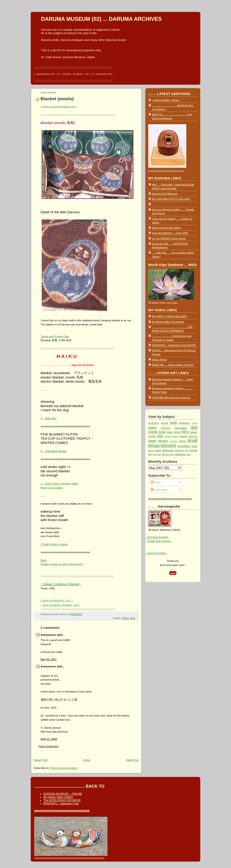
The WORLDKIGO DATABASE (62, 800)
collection (166, 428)
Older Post (132, 760)
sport (194, 446)
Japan (194, 432)
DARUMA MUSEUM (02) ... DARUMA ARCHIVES (101, 19)
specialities (184, 446)
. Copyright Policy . (156, 553)
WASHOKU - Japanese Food (61, 803)
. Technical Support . (157, 537)
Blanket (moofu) (57, 99)
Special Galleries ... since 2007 (170, 233)
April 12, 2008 (49, 739)
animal (165, 423)
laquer (176, 436)
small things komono (173, 443)
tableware (168, 450)
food (162, 432)
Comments (159, 490)
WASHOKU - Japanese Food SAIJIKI (174, 345)
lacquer (168, 436)
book (173, 423)
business (184, 423)
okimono (193, 436)
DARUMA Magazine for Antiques (171, 397)
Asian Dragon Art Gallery (167, 228)
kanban (152, 436)
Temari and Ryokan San (55, 336)
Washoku (157, 454)
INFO (185, 432)
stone (151, 450)
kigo (133, 618)
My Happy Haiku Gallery (58, 797)
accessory (154, 423)
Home (87, 760)
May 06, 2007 (49, 659)
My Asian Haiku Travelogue (168, 322)
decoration (181, 428)
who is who (168, 454)
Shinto (182, 441)
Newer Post (41, 760)
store (158, 450)
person (163, 441)
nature (183, 436)
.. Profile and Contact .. (159, 541)
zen (188, 454)
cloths (125, 618)
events (153, 432)
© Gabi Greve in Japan (54, 544)
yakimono (180, 454)
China (195, 423)
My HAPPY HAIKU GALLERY (169, 316)
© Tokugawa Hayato (54, 451)
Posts (156, 482)
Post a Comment (48, 746)
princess (174, 441)
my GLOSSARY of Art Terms (169, 238)
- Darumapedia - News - (166, 100)
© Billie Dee (49, 418)
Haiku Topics (159, 359)
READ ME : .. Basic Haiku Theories (173, 365)
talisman (179, 450)
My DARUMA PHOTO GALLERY (171, 199)
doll (194, 427)
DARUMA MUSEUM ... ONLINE (63, 794)
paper (152, 441)
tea (187, 450)
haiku (169, 432)
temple (193, 450)
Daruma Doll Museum (165, 193)
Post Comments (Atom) (64, 768)
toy (150, 454)
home (177, 432)
